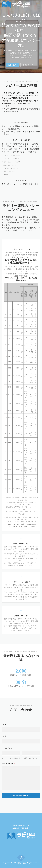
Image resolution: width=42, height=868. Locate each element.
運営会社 (25, 828)
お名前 (5, 784)
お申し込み (12, 73)
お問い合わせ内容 (8, 812)
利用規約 (16, 828)
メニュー (38, 4)
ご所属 (4, 772)
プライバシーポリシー (21, 826)
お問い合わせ (28, 73)
